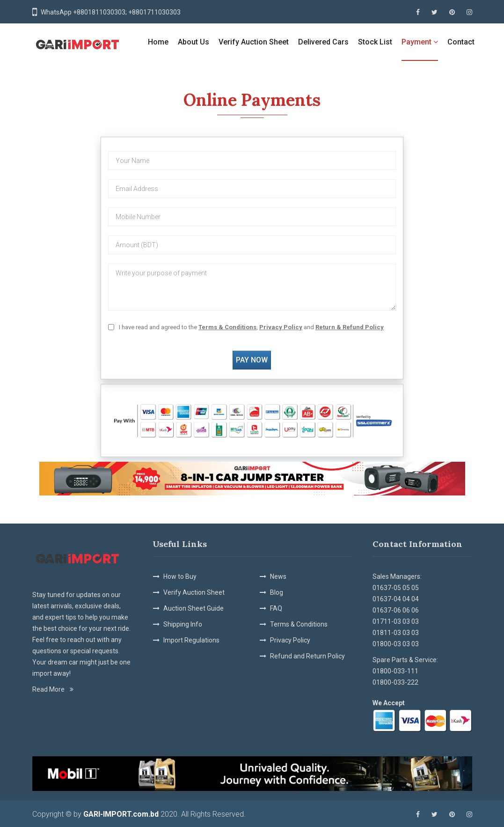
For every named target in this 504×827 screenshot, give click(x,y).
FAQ (276, 608)
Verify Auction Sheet (254, 42)
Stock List (375, 42)
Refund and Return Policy (307, 656)
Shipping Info (183, 624)
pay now (252, 360)
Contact (461, 42)
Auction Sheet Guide (194, 608)
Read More (53, 689)
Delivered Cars (323, 42)
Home (158, 42)
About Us (194, 42)
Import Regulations (191, 640)
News (278, 576)
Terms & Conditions (299, 624)
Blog (277, 592)
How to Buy (180, 576)
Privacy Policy (290, 640)
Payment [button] (420, 42)
